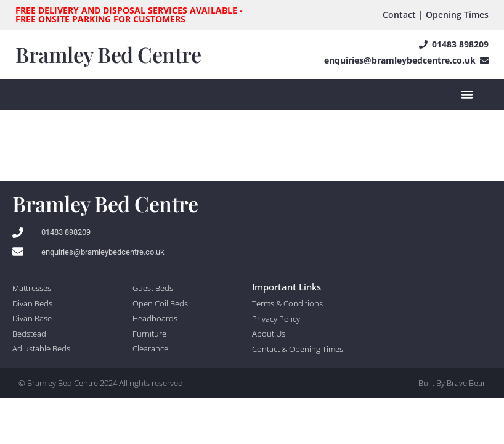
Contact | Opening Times (436, 14)
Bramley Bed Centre (108, 54)
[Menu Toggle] (467, 94)
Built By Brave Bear (452, 383)
